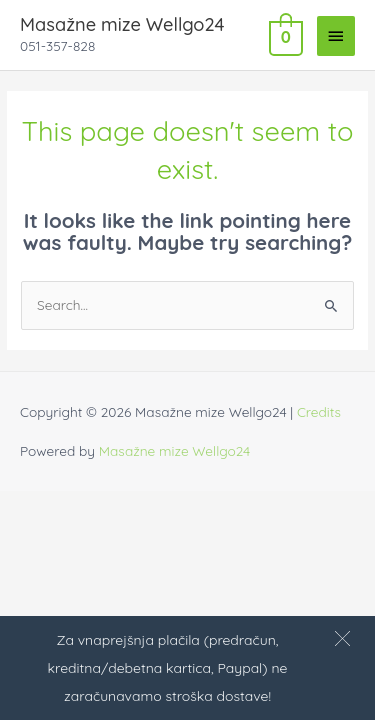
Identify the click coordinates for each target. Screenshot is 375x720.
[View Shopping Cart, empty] (284, 35)
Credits (319, 411)
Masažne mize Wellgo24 (122, 24)
